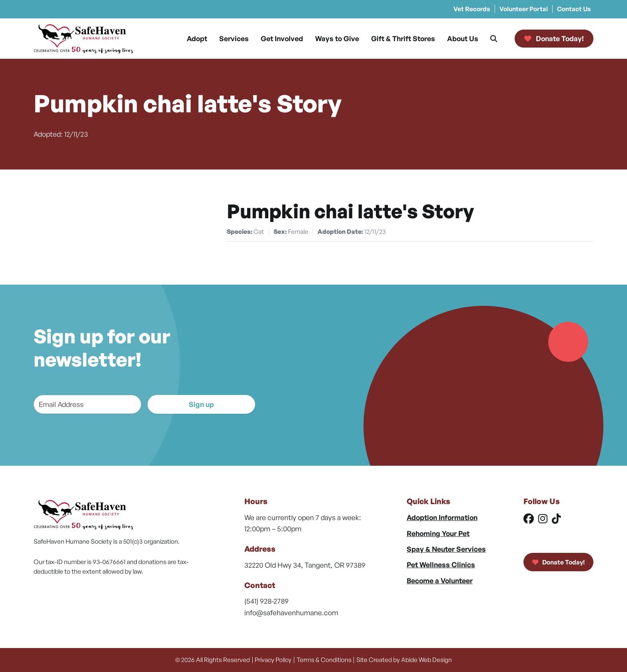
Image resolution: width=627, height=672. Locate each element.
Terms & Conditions (324, 660)
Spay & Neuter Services (446, 549)
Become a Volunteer (440, 580)
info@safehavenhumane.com (291, 612)
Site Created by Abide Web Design (404, 660)
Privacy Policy (273, 660)
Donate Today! (558, 562)
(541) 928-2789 (267, 601)
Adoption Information (442, 517)
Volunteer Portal (524, 9)
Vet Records (472, 9)
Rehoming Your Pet (438, 533)
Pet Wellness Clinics (441, 564)
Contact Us (574, 9)
